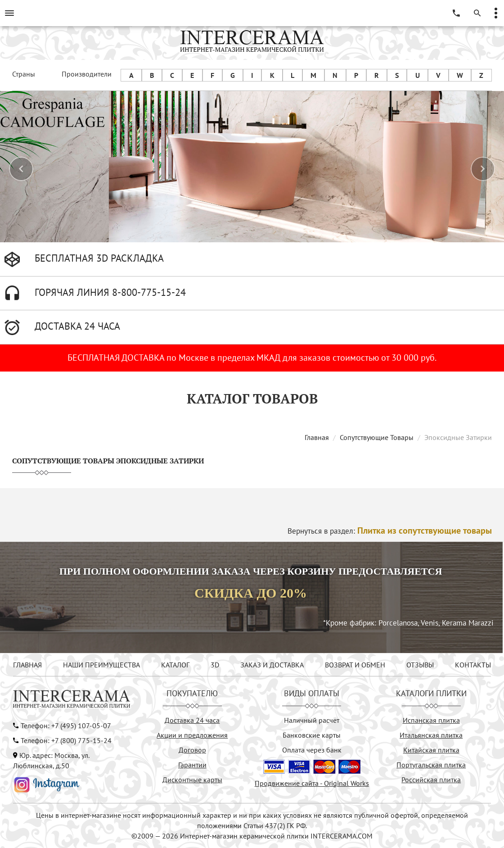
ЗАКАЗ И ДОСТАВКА (272, 665)
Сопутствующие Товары (377, 437)
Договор (192, 750)
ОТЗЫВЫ (420, 665)
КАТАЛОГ (175, 665)
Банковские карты (312, 735)
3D (215, 665)
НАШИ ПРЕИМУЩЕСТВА (101, 665)
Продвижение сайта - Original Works (312, 783)
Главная (317, 437)
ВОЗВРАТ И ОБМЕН (355, 665)
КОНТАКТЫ (473, 665)
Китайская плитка (431, 750)
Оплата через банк (312, 750)
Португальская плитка (431, 765)
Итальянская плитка (431, 735)
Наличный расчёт (312, 720)
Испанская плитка (431, 720)
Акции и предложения (192, 735)
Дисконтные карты (192, 780)
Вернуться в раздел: (390, 531)
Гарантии (192, 765)
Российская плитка (431, 780)
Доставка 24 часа (192, 720)
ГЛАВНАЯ (27, 665)
